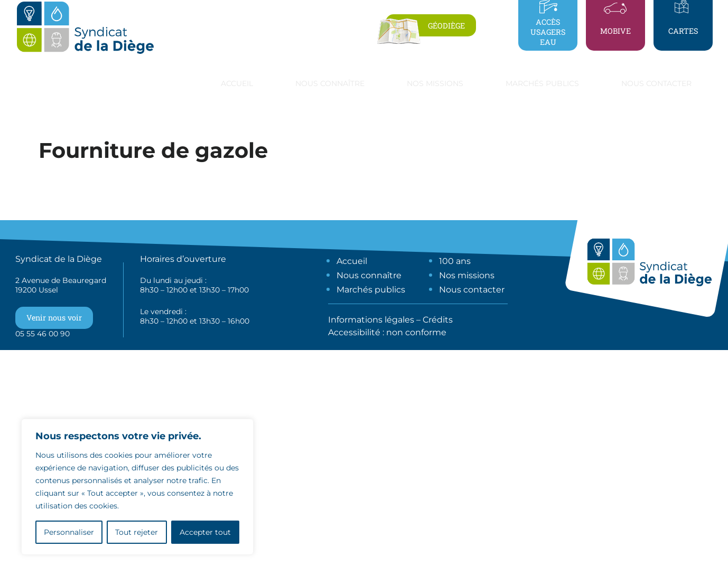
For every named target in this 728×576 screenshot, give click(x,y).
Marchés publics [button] (542, 83)
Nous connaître (369, 275)
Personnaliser (69, 532)
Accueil (237, 83)
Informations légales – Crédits (390, 320)
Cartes (683, 31)
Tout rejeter (137, 532)
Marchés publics (371, 290)
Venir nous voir (54, 318)
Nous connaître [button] (330, 83)
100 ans (455, 261)
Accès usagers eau (548, 32)
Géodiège (446, 26)
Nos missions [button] (435, 83)
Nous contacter (656, 83)
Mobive (615, 31)
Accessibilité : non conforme (387, 332)
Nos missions (467, 275)
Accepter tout (205, 532)
